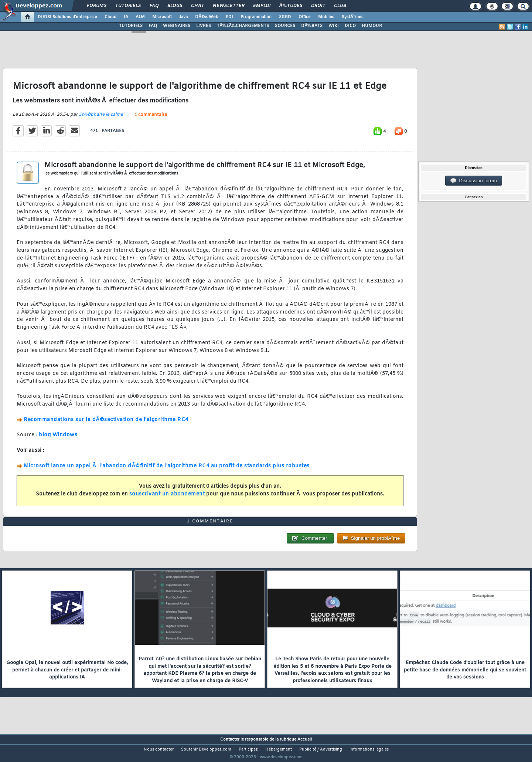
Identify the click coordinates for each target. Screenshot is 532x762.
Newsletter (229, 6)
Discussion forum (474, 181)
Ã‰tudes (291, 6)
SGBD (285, 17)
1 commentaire (151, 119)
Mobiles (326, 17)
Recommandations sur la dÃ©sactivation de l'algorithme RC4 (106, 424)
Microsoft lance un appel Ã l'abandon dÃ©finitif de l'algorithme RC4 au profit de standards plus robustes (167, 470)
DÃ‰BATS (312, 26)
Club (340, 6)
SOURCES (285, 26)
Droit (318, 6)
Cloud (110, 17)
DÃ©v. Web (207, 17)
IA (126, 17)
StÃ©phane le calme (101, 119)
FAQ (154, 6)
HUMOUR (372, 26)
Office (305, 17)
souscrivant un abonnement (167, 499)
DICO (350, 26)
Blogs (175, 6)
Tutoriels (128, 6)
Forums (97, 6)
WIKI (334, 26)
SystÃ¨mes (353, 17)
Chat (197, 6)
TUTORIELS (131, 26)
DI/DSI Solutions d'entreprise (67, 17)
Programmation (256, 17)
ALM (140, 17)
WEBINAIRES (177, 26)
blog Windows (58, 440)
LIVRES (204, 26)
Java (183, 17)
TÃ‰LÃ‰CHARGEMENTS (243, 26)
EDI (229, 17)
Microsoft (162, 17)
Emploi (262, 6)
